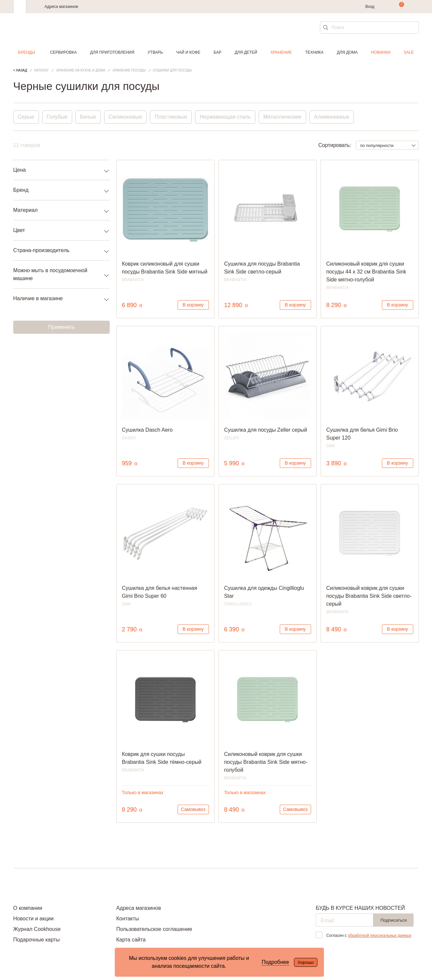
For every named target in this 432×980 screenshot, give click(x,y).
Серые (26, 117)
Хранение (281, 52)
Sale (409, 52)
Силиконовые (125, 117)
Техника (314, 52)
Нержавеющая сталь (225, 117)
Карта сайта (131, 940)
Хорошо (306, 962)
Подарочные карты (36, 940)
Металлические (282, 117)
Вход (370, 7)
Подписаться (393, 920)
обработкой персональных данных (379, 936)
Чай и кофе (188, 52)
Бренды (27, 52)
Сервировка (63, 52)
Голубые (57, 117)
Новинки (381, 52)
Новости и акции (33, 919)
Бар (217, 52)
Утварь (155, 52)
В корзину (193, 305)
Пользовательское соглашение (154, 929)
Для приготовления (112, 52)
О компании (28, 908)
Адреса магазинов (61, 7)
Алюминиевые (332, 117)
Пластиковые (171, 117)
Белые (88, 117)
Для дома (347, 52)
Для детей (246, 52)
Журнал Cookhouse (37, 929)
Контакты (128, 919)
